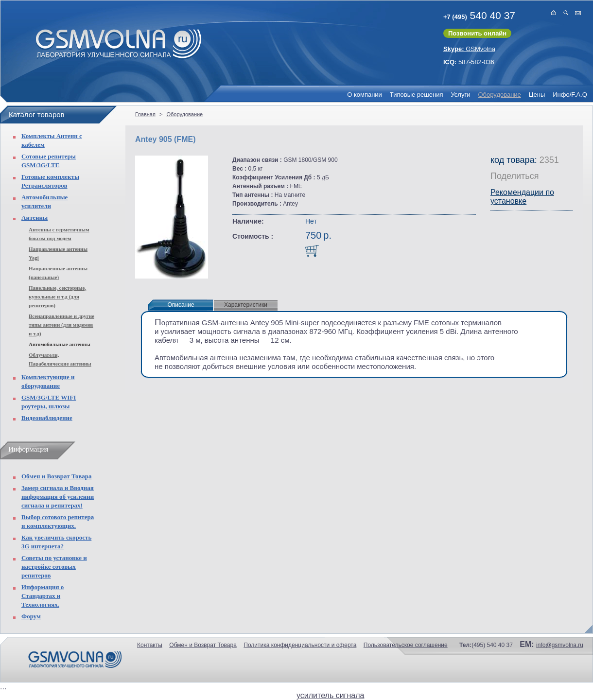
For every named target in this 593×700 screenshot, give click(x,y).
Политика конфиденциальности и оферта (300, 645)
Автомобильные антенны (60, 344)
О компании (365, 95)
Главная (145, 114)
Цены (537, 95)
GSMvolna (469, 49)
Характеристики (246, 305)
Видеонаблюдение (47, 418)
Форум (31, 616)
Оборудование (499, 95)
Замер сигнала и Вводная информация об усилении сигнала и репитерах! (58, 497)
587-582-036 (469, 62)
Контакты (150, 645)
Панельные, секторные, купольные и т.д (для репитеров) (57, 297)
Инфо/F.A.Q (570, 95)
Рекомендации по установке (522, 197)
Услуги (460, 95)
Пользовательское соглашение (406, 645)
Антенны (35, 218)
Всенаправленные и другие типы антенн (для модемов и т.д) (61, 325)
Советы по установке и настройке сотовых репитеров (54, 567)
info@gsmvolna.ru (560, 645)
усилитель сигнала (330, 695)
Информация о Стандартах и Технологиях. (43, 596)
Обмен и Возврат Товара (56, 476)
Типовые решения (417, 95)
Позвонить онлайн (477, 33)
